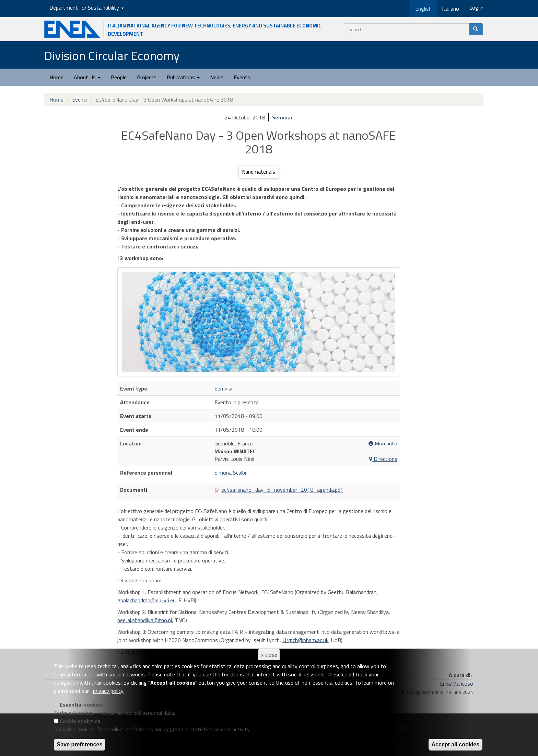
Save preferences (80, 745)
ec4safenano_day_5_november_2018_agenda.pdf (282, 490)
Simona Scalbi (230, 473)
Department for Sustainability (87, 8)
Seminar (282, 117)
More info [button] (383, 444)
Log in (476, 8)
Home (56, 77)
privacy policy (108, 691)
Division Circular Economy (112, 55)
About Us (87, 77)
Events (242, 77)
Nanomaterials (259, 172)
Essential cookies (81, 705)
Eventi (79, 100)
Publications (183, 77)
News (217, 77)
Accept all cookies (456, 745)
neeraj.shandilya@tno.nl (145, 620)
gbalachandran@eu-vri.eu (147, 600)
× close (269, 655)
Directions (383, 459)
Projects (147, 77)
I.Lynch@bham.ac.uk (305, 640)
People (119, 77)
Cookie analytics (80, 721)
